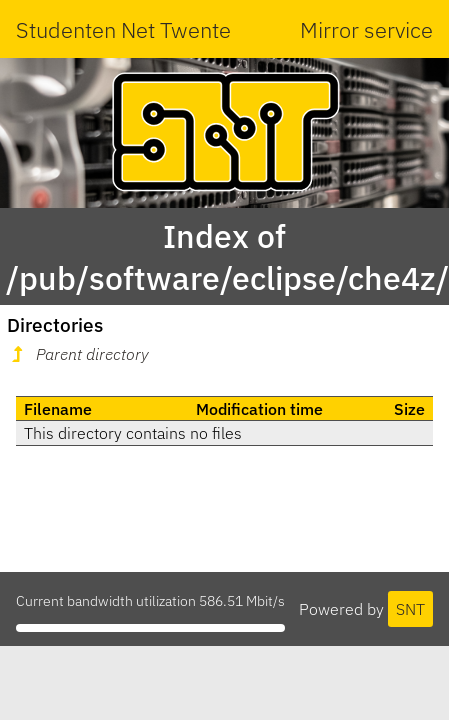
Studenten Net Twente (123, 29)
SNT (410, 609)
